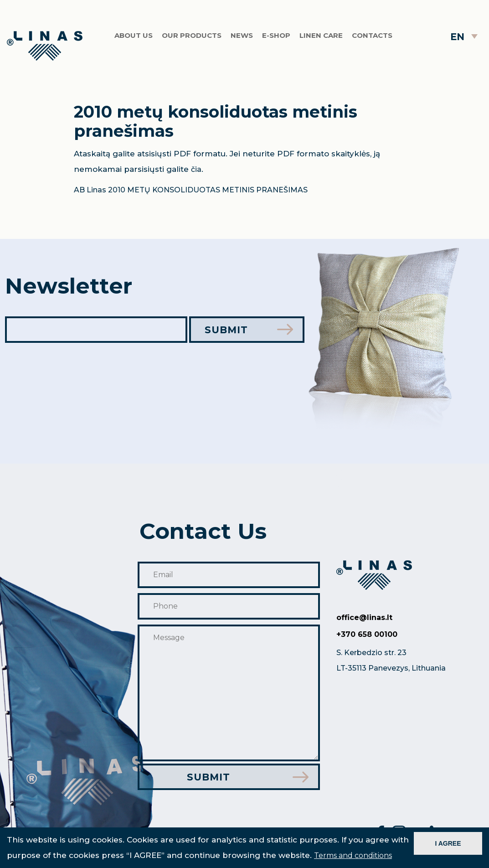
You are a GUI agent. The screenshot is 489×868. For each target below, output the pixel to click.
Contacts (372, 39)
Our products (192, 39)
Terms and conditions (353, 855)
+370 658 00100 (367, 634)
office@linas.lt (364, 617)
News (242, 39)
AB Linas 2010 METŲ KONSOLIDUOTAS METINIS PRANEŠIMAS (191, 190)
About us (134, 39)
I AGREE (448, 843)
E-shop (276, 39)
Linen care (321, 39)
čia (196, 169)
